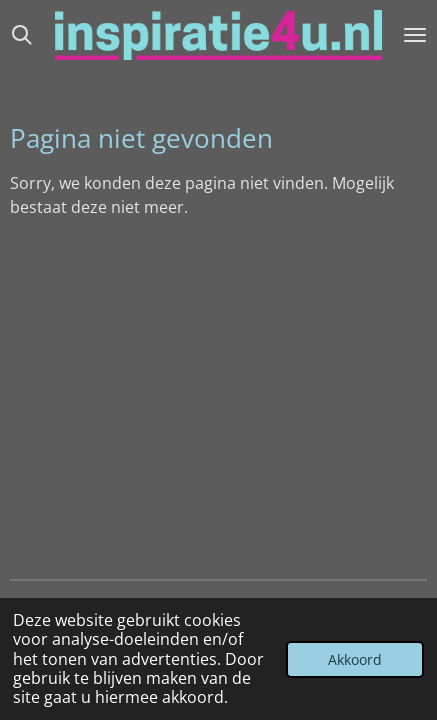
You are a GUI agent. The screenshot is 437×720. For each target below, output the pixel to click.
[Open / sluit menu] (415, 35)
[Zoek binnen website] (22, 35)
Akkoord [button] (355, 659)
